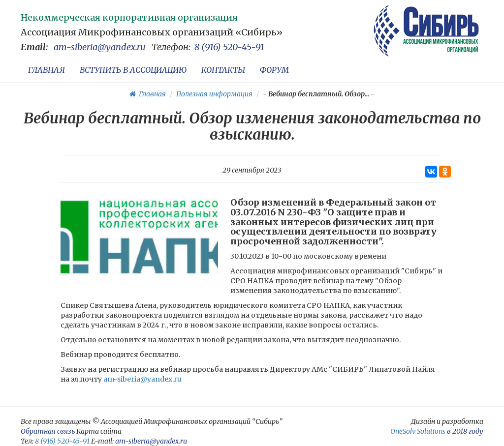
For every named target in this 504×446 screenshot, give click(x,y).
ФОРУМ (274, 70)
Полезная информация (214, 94)
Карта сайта (99, 431)
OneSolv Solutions (418, 431)
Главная (148, 94)
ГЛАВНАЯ (47, 70)
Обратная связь (48, 431)
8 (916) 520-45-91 (229, 47)
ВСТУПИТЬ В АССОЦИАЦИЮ (133, 70)
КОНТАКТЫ (223, 70)
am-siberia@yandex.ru (100, 47)
